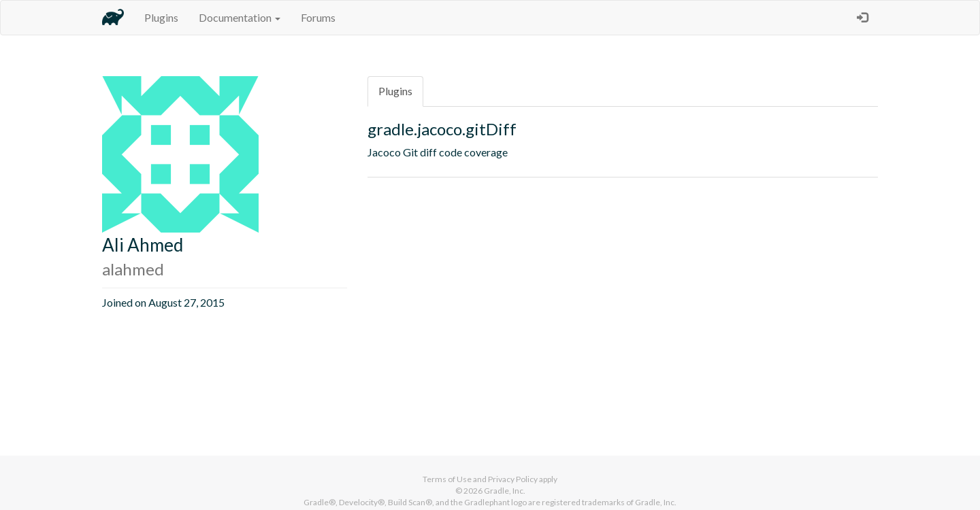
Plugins (161, 17)
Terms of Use (447, 479)
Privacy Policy (513, 479)
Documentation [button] (240, 17)
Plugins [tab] (395, 91)
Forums (318, 17)
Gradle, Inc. (505, 491)
